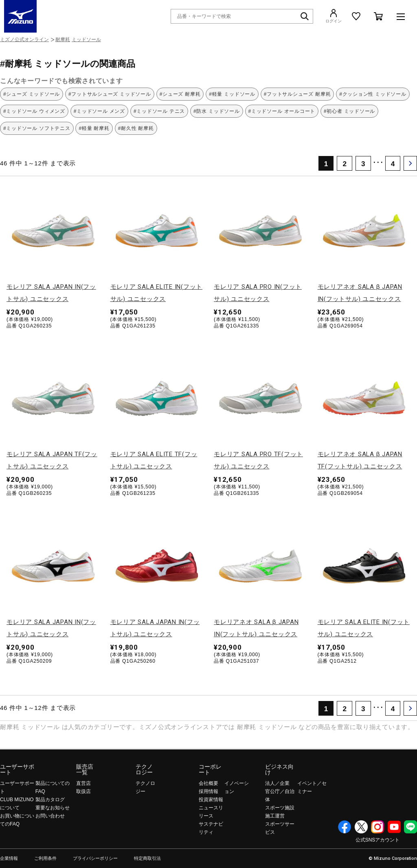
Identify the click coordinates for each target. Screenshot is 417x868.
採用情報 (208, 791)
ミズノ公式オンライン (24, 40)
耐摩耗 (63, 40)
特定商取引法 (147, 858)
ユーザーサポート (17, 769)
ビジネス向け (279, 769)
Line (410, 827)
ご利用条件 (45, 858)
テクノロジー (144, 769)
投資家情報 (211, 800)
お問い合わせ (50, 816)
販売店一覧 (85, 769)
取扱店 (83, 791)
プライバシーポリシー (95, 858)
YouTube (394, 827)
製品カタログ (50, 800)
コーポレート (210, 769)
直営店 (83, 783)
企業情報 (9, 858)
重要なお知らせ (53, 808)
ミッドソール (86, 40)
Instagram (377, 827)
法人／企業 (277, 783)
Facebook (345, 827)
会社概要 (208, 783)
